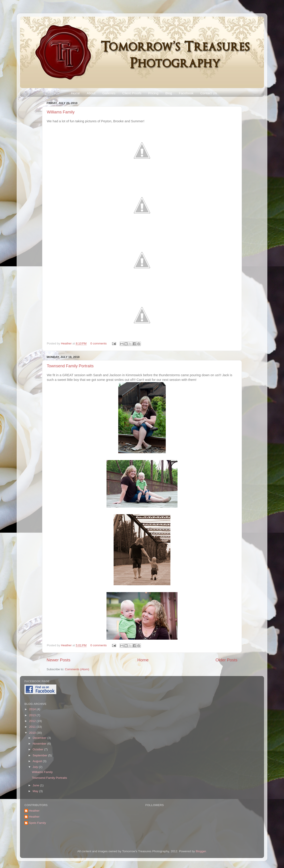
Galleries (109, 93)
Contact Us (209, 93)
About (91, 93)
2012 (33, 721)
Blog (169, 93)
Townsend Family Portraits (70, 366)
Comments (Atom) (77, 669)
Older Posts (226, 660)
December (40, 738)
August (38, 761)
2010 (33, 733)
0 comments (99, 343)
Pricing (153, 93)
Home (75, 93)
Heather (67, 343)
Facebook (186, 93)
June (36, 785)
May (36, 791)
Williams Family (61, 112)
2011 (33, 727)
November (40, 744)
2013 (33, 715)
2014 (33, 709)
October (38, 749)
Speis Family (37, 823)
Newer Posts (58, 660)
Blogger (201, 851)
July (36, 767)
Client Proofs (132, 93)
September (40, 755)
